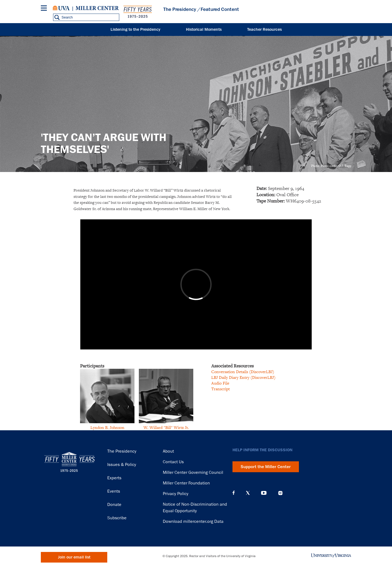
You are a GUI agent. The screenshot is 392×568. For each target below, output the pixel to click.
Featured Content (220, 9)
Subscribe (117, 518)
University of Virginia (61, 8)
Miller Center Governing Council (193, 472)
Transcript (220, 389)
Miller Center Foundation (186, 483)
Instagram (280, 493)
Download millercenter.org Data (193, 521)
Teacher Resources (264, 30)
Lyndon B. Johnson (107, 427)
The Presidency (180, 9)
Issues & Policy (122, 465)
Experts (114, 478)
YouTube (264, 493)
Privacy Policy (176, 494)
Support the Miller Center (266, 467)
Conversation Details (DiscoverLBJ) (243, 372)
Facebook (234, 493)
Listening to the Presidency (135, 30)
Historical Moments (204, 30)
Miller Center (97, 8)
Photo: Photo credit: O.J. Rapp (331, 166)
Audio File (220, 383)
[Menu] (45, 9)
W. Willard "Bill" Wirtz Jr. (166, 427)
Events (114, 491)
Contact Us (173, 462)
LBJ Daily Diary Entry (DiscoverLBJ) (243, 377)
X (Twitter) (248, 493)
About (168, 451)
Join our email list (74, 557)
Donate (114, 505)
